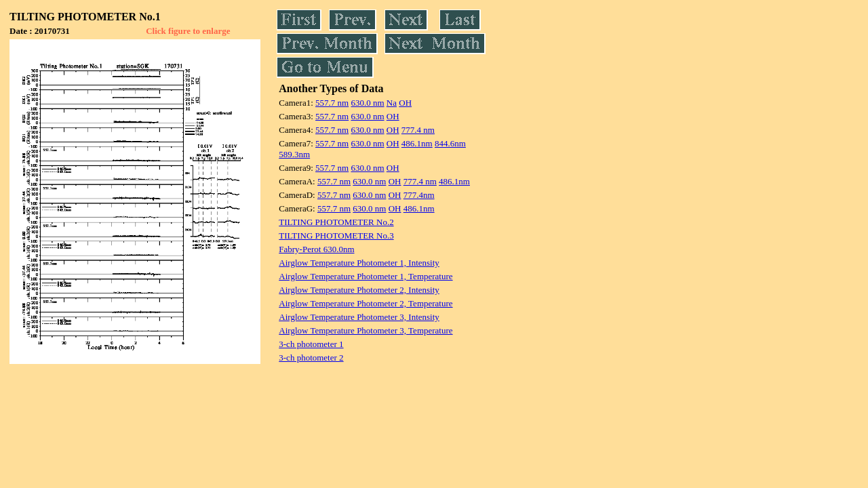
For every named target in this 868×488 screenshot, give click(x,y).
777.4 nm (418, 130)
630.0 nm (367, 103)
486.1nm (417, 143)
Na (392, 103)
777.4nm (419, 195)
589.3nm (294, 154)
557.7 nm (332, 103)
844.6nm (450, 143)
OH (405, 103)
